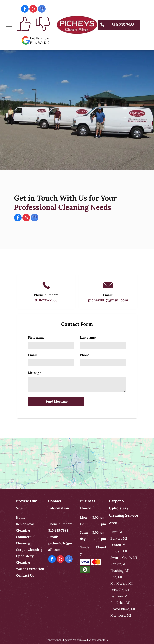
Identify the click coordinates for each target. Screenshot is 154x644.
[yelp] (33, 9)
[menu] (9, 25)
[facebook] (25, 9)
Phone (85, 355)
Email (32, 355)
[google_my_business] (42, 9)
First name (36, 337)
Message (35, 373)
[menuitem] (30, 517)
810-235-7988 (46, 300)
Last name (88, 337)
